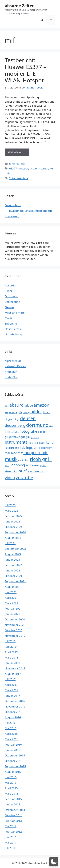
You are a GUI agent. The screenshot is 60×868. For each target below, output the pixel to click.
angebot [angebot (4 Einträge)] (10, 412)
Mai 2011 (11, 842)
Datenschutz (13, 205)
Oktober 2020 (14, 630)
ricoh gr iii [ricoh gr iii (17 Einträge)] (41, 459)
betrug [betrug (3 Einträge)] (26, 412)
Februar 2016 (13, 745)
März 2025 (11, 511)
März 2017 (11, 690)
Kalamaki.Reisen (15, 366)
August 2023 (13, 554)
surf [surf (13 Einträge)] (23, 471)
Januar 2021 (12, 614)
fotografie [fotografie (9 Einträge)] (29, 431)
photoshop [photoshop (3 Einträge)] (24, 460)
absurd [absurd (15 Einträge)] (16, 405)
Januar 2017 (12, 696)
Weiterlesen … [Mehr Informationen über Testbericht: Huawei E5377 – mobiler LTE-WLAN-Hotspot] (17, 152)
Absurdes (11, 285)
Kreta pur (11, 372)
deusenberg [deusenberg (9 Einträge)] (15, 425)
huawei (44, 168)
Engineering (17, 163)
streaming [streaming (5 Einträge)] (12, 471)
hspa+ (34, 168)
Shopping (11, 323)
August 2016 (13, 717)
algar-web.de (13, 361)
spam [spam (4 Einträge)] (43, 465)
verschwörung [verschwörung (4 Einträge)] (36, 471)
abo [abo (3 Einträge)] (7, 406)
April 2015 (11, 788)
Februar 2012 (13, 832)
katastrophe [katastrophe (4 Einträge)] (12, 448)
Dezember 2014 (15, 810)
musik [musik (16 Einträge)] (11, 459)
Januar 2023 (12, 560)
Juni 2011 (11, 837)
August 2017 (13, 674)
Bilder (9, 291)
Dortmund (11, 296)
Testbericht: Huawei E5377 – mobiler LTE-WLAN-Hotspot (26, 70)
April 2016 (11, 734)
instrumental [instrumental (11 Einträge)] (17, 442)
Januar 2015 (12, 804)
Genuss (10, 307)
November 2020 (15, 625)
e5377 (13, 168)
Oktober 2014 (14, 815)
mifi (7, 173)
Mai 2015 (11, 783)
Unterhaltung (13, 334)
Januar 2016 (12, 750)
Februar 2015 (13, 799)
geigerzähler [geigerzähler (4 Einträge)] (12, 437)
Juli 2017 (10, 679)
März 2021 (11, 603)
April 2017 (11, 685)
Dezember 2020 (15, 619)
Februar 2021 (13, 609)
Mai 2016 (11, 728)
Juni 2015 (11, 777)
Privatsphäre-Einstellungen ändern (30, 211)
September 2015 (15, 766)
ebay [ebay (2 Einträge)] (51, 426)
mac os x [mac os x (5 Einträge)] (17, 453)
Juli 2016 (10, 723)
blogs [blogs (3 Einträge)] (17, 419)
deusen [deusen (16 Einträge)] (28, 418)
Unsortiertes (13, 329)
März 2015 (11, 794)
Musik (9, 318)
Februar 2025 (13, 516)
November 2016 (15, 706)
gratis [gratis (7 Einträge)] (35, 437)
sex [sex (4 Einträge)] (7, 465)
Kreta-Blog (12, 377)
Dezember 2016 (15, 701)
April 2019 (11, 652)
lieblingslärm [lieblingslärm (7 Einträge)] (30, 447)
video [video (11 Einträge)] (10, 478)
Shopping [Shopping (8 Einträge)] (17, 465)
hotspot (23, 168)
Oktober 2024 (14, 527)
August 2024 (13, 538)
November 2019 (15, 636)
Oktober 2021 (14, 576)
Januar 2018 (12, 663)
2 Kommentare (19, 178)
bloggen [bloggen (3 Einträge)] (9, 419)
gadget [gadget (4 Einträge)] (42, 432)
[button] (42, 20)
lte (51, 168)
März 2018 (11, 657)
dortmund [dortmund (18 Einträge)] (37, 425)
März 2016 (11, 739)
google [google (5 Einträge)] (25, 437)
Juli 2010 (10, 848)
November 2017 (15, 668)
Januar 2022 (12, 570)
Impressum (12, 216)
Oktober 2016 (14, 712)
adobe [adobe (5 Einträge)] (29, 406)
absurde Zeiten (20, 6)
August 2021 (13, 587)
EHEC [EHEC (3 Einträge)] (7, 432)
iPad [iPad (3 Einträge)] (36, 443)
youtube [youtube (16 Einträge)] (24, 477)
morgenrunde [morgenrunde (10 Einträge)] (36, 453)
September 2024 (15, 532)
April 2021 (11, 598)
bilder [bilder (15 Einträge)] (36, 412)
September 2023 (15, 549)
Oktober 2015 (14, 761)
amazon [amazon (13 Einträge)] (42, 405)
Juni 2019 (11, 647)
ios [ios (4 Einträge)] (31, 443)
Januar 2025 (12, 521)
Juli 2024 (10, 543)
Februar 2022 (13, 565)
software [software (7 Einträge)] (32, 465)
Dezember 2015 (15, 755)
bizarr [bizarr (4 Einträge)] (46, 412)
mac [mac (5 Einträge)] (8, 453)
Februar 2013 (13, 821)
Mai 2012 (11, 826)
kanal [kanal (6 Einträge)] (50, 442)
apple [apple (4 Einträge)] (19, 412)
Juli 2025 (10, 505)
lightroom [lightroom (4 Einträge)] (46, 448)
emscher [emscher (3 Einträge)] (15, 432)
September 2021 (15, 581)
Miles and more (15, 313)
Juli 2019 (10, 641)
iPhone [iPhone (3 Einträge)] (42, 443)
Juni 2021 (11, 592)
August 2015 (13, 772)
